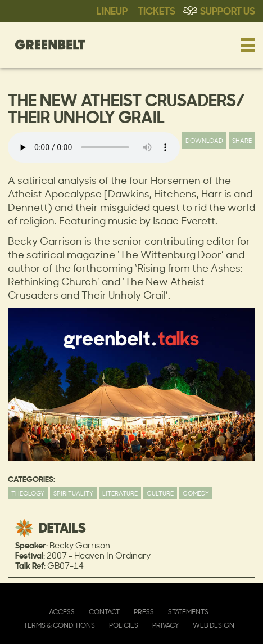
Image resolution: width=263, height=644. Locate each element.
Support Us (228, 10)
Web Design (214, 625)
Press (144, 612)
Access (62, 612)
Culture (160, 493)
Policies (124, 625)
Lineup (112, 10)
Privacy (165, 625)
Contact (104, 612)
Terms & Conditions (59, 625)
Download (204, 140)
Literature (120, 493)
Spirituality (73, 493)
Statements (188, 612)
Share (242, 140)
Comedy (196, 493)
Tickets (157, 10)
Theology (28, 493)
